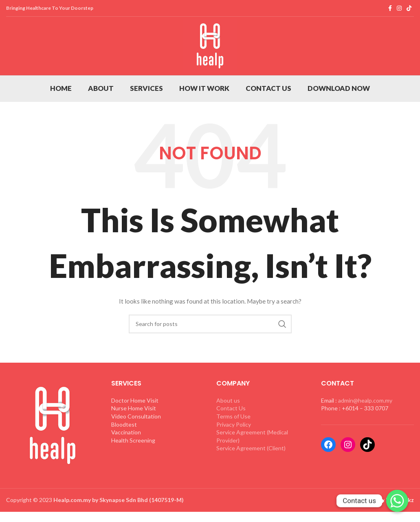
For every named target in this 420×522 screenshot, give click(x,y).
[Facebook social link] (390, 9)
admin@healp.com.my (365, 424)
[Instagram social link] (399, 9)
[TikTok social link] (409, 9)
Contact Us (231, 432)
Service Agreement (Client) (251, 472)
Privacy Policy (234, 448)
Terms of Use (233, 440)
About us (228, 424)
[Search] (210, 348)
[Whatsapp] (397, 501)
